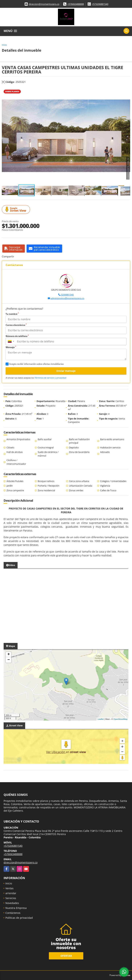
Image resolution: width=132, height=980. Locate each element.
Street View (16, 210)
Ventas (10, 888)
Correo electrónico (16, 325)
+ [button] (9, 655)
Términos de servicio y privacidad (50, 378)
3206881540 (67, 295)
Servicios (11, 898)
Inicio (4, 45)
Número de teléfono (17, 336)
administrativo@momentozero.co (67, 298)
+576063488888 (76, 4)
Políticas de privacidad (19, 918)
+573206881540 (100, 4)
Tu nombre (12, 314)
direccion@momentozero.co (44, 4)
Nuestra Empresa (16, 908)
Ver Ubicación (56, 752)
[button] (127, 91)
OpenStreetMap (120, 719)
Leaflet (101, 719)
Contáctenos (13, 913)
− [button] (9, 660)
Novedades (12, 903)
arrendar (11, 893)
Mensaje (11, 347)
